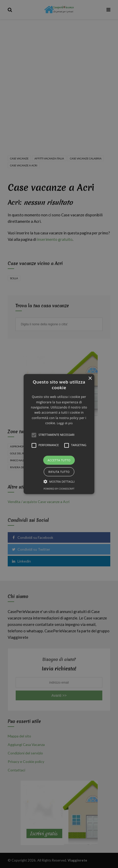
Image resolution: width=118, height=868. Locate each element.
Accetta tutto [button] (59, 460)
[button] (59, 434)
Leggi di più (65, 423)
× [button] (90, 378)
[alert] (59, 434)
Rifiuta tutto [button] (59, 472)
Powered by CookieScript (59, 489)
